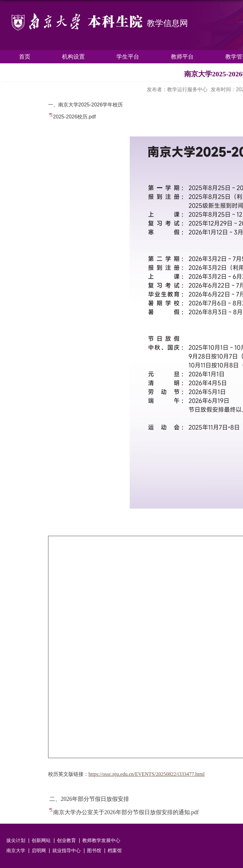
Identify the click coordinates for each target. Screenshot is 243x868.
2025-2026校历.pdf (75, 117)
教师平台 (182, 57)
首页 (25, 57)
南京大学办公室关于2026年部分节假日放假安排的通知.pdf (126, 812)
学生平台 (128, 57)
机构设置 (73, 57)
